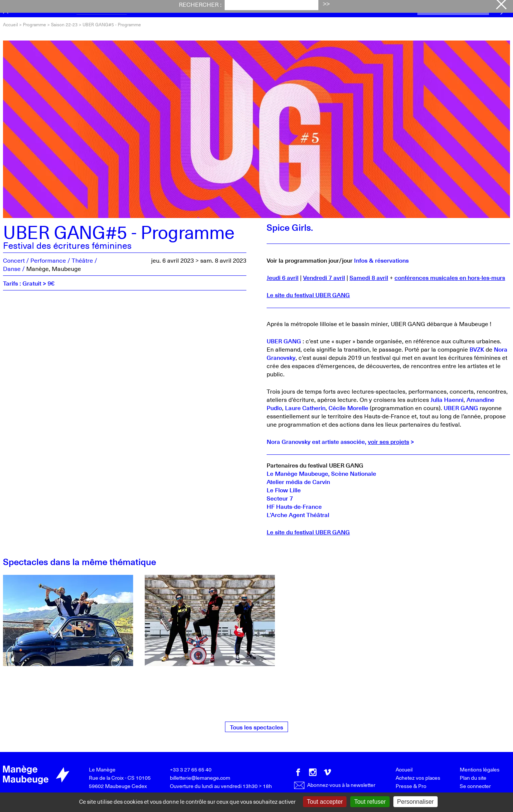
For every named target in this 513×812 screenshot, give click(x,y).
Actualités (206, 9)
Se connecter (475, 786)
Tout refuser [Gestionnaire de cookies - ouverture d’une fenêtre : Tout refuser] (370, 802)
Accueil (10, 24)
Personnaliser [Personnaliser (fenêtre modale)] (415, 802)
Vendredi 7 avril (324, 277)
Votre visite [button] (254, 9)
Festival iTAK (155, 9)
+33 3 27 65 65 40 (191, 769)
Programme (102, 9)
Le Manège (102, 769)
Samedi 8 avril (369, 277)
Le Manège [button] (304, 9)
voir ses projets (388, 441)
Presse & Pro (411, 786)
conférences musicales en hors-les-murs (450, 277)
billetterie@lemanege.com (200, 778)
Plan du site (473, 778)
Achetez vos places (453, 9)
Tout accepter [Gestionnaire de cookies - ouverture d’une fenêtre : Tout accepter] (325, 802)
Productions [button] (355, 9)
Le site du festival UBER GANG (308, 295)
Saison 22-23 (64, 24)
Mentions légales (480, 769)
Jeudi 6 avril (283, 277)
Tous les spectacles (256, 727)
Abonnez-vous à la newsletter (335, 785)
